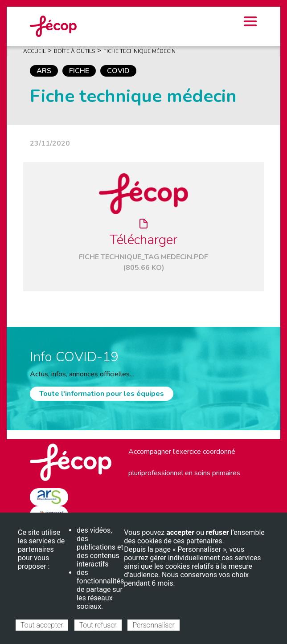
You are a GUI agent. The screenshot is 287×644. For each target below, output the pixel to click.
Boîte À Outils (74, 51)
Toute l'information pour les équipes (102, 394)
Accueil (34, 51)
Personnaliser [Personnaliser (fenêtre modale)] (153, 625)
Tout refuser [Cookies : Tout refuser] (98, 625)
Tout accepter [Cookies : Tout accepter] (42, 625)
